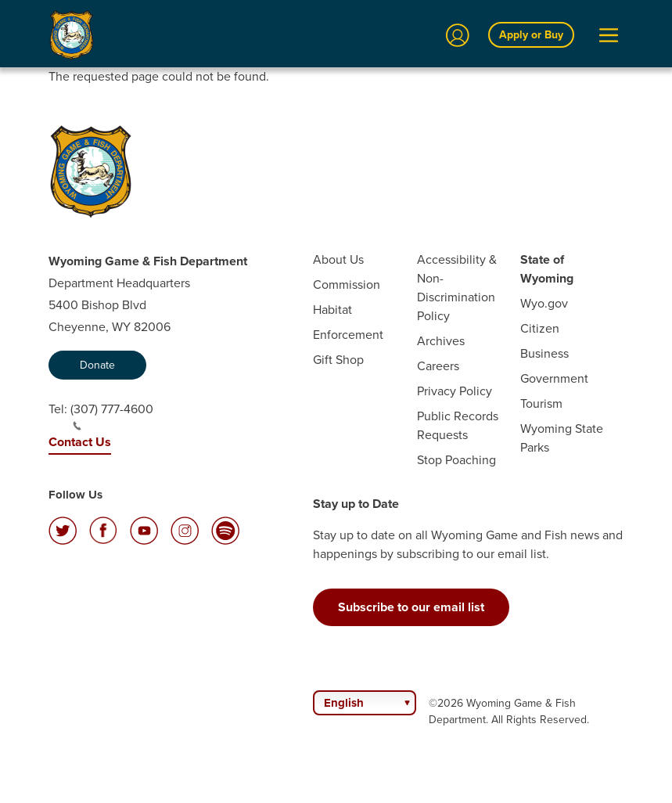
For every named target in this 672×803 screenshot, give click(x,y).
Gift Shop (338, 360)
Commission (347, 284)
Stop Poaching (456, 460)
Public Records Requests (458, 425)
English (344, 703)
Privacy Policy (455, 391)
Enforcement (348, 335)
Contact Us (80, 442)
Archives (441, 341)
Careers (438, 366)
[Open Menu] (609, 35)
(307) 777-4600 (112, 416)
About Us (338, 259)
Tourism (541, 403)
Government (554, 378)
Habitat (332, 310)
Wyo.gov (544, 303)
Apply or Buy (531, 35)
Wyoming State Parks (562, 438)
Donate (97, 365)
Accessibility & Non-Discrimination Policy (457, 288)
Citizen (540, 328)
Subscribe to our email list (411, 607)
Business (544, 353)
